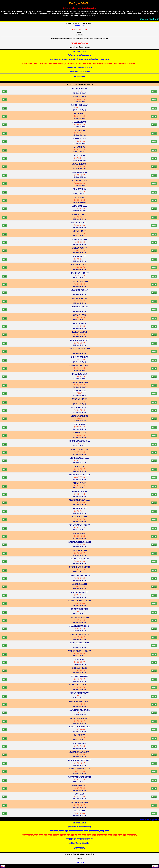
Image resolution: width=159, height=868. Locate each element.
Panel (154, 91)
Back (3, 866)
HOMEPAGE (79, 862)
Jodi (4, 91)
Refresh (80, 35)
